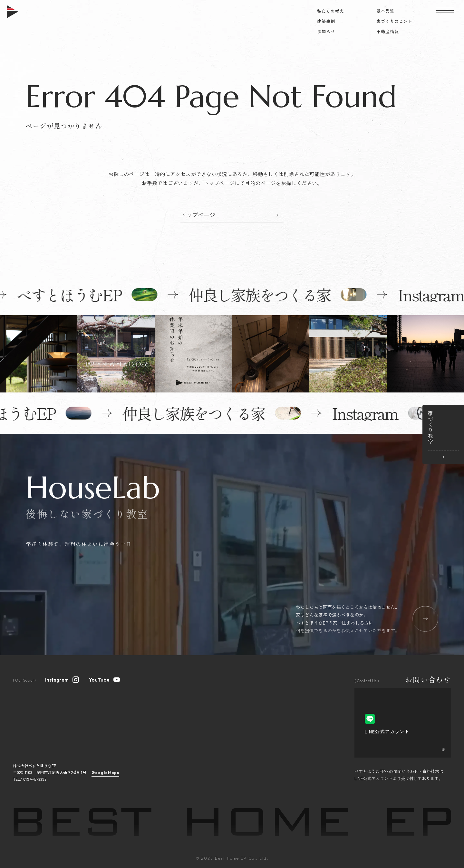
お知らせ (326, 31)
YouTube (105, 679)
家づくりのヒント (394, 21)
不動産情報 (388, 31)
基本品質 (385, 11)
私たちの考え (331, 11)
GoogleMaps (105, 773)
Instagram (62, 679)
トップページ (198, 215)
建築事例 (326, 21)
